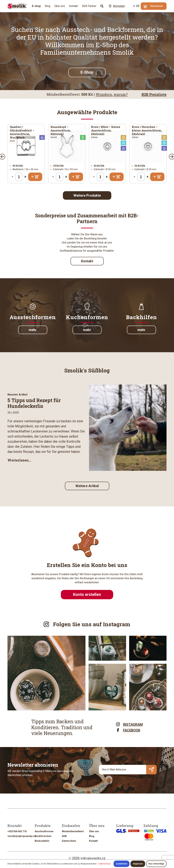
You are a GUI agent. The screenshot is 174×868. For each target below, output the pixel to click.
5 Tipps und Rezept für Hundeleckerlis (34, 403)
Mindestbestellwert (73, 831)
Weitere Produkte (87, 195)
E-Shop (87, 72)
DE (138, 6)
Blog (48, 6)
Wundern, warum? (112, 94)
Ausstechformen (44, 831)
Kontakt (73, 6)
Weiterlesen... (19, 460)
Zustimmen (121, 864)
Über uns (60, 6)
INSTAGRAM (129, 724)
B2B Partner (89, 6)
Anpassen (138, 864)
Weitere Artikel (87, 486)
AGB (64, 836)
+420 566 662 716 (17, 831)
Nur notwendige (156, 864)
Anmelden (117, 6)
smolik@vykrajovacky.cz (21, 836)
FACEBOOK (128, 730)
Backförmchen (43, 836)
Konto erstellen (87, 595)
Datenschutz (69, 841)
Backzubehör (42, 841)
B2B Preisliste (154, 94)
